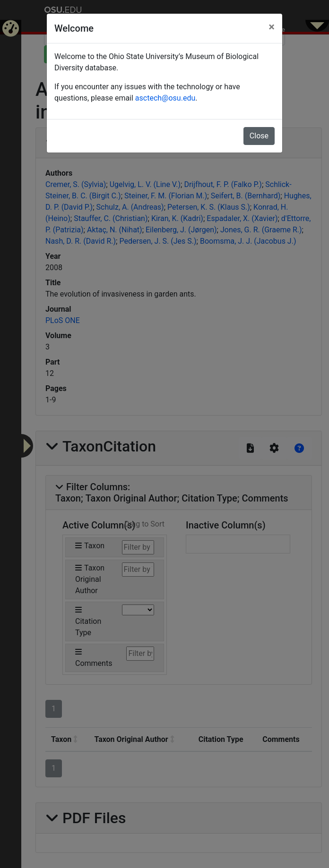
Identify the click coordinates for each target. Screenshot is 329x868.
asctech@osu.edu (165, 98)
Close (259, 136)
